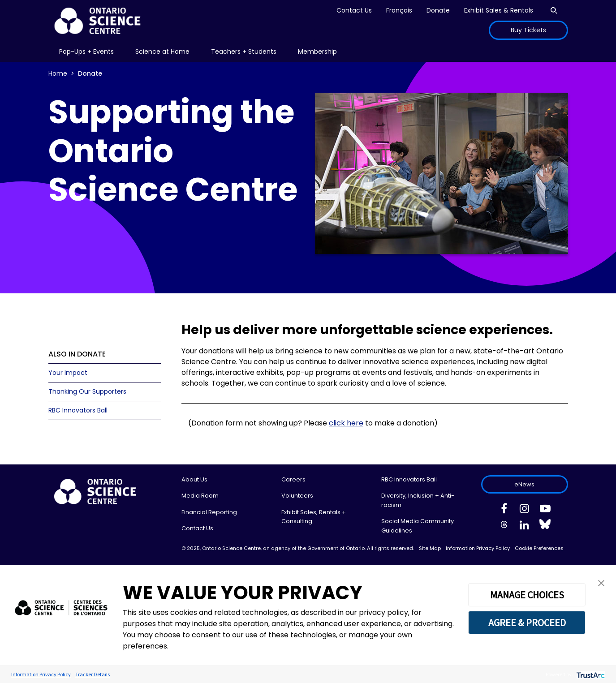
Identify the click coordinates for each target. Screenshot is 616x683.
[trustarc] (590, 674)
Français (399, 10)
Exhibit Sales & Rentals (499, 10)
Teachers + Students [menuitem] (244, 52)
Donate (438, 10)
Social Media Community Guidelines (418, 526)
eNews (524, 484)
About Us (194, 479)
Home (58, 73)
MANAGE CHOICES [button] (527, 595)
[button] (601, 582)
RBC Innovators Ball (78, 410)
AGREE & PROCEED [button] (527, 623)
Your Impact (68, 373)
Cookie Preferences (539, 548)
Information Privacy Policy (478, 548)
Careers (293, 479)
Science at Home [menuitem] (162, 52)
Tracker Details (93, 674)
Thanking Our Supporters (87, 391)
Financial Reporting (209, 512)
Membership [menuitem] (317, 52)
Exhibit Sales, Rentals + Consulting (314, 517)
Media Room (200, 496)
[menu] (86, 52)
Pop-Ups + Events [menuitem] (86, 52)
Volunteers (297, 496)
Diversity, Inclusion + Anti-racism (418, 500)
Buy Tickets (528, 30)
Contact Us (354, 10)
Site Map (430, 548)
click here (346, 423)
